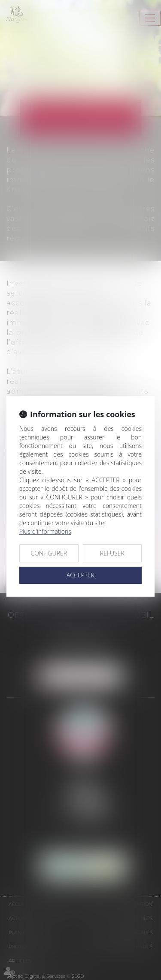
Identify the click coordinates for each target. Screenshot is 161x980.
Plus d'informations (45, 531)
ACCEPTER (80, 575)
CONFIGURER (49, 553)
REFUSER (112, 553)
